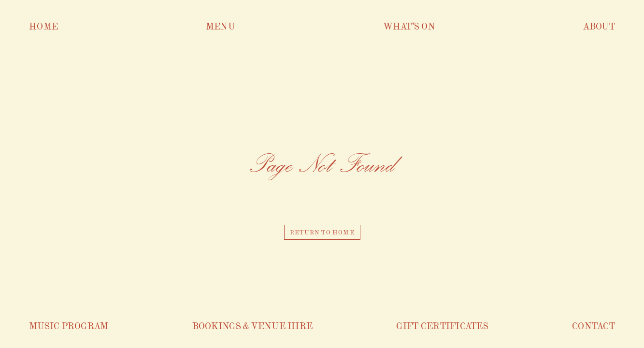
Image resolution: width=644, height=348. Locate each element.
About (599, 26)
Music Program (69, 325)
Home (43, 26)
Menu (221, 26)
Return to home (322, 232)
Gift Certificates (442, 325)
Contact (594, 325)
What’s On (409, 26)
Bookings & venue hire (253, 325)
